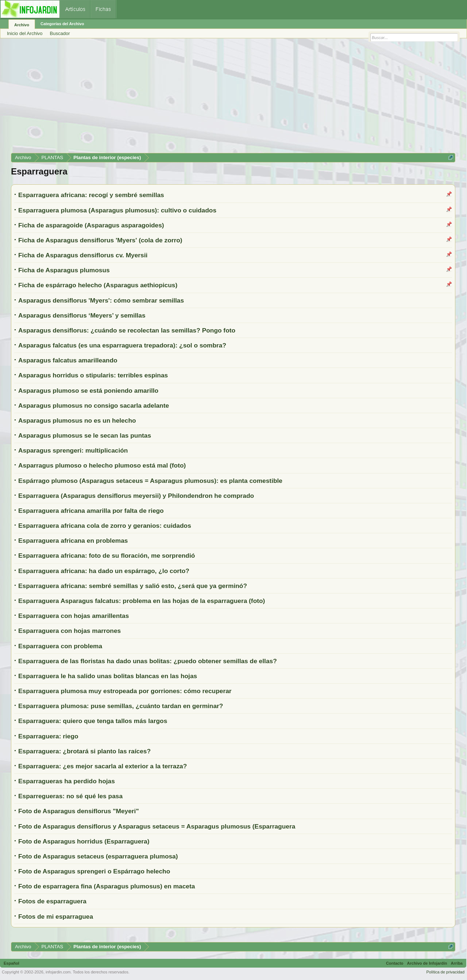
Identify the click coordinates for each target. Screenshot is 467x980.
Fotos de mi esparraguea (56, 916)
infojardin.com (58, 972)
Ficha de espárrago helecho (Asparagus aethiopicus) (98, 285)
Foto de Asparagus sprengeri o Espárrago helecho (94, 871)
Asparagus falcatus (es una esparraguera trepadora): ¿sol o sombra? (122, 345)
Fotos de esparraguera (52, 901)
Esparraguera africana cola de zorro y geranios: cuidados (105, 526)
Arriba (457, 963)
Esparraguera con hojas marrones (70, 631)
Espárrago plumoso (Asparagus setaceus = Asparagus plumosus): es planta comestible (150, 481)
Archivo (22, 25)
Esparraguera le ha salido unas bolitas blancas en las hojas (108, 676)
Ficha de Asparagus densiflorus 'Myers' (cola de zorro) (100, 240)
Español (11, 963)
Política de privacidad (445, 972)
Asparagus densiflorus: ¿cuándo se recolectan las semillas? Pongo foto (127, 330)
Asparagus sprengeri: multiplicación (73, 450)
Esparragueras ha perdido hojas (67, 781)
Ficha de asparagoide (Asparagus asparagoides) (91, 225)
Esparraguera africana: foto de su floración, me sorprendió (107, 556)
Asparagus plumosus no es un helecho (77, 420)
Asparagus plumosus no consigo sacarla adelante (94, 406)
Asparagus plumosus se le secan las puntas (85, 435)
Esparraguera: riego (48, 736)
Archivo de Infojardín (427, 963)
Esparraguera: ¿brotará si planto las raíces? (84, 751)
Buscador (60, 33)
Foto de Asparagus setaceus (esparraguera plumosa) (98, 856)
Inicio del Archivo (25, 33)
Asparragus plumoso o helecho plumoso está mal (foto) (102, 465)
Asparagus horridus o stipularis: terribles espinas (93, 375)
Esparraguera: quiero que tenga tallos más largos (93, 721)
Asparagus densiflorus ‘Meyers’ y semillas (82, 315)
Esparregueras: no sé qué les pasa (70, 796)
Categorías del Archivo (62, 24)
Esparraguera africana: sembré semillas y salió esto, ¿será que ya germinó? (133, 586)
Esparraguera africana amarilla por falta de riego (91, 511)
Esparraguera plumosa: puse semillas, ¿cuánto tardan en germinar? (121, 706)
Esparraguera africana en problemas (73, 541)
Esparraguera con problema (60, 646)
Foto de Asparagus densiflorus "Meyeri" (79, 811)
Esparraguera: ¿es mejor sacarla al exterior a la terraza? (103, 766)
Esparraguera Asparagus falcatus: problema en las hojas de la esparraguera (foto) (142, 601)
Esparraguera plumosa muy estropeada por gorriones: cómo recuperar (125, 691)
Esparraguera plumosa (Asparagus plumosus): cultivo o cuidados (117, 210)
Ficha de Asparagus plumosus (64, 270)
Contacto (395, 963)
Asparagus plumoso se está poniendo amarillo (88, 391)
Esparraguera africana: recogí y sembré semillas (91, 195)
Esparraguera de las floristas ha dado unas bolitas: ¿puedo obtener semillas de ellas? (148, 661)
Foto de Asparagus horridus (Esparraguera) (84, 841)
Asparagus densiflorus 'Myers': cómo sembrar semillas (101, 300)
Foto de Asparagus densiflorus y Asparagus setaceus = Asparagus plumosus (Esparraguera (157, 826)
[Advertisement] (230, 98)
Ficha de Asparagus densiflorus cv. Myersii (83, 255)
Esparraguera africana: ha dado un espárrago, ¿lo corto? (104, 571)
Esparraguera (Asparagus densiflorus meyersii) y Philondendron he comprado (136, 496)
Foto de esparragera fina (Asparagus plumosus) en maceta (107, 886)
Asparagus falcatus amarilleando (68, 360)
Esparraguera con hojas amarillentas (74, 616)
